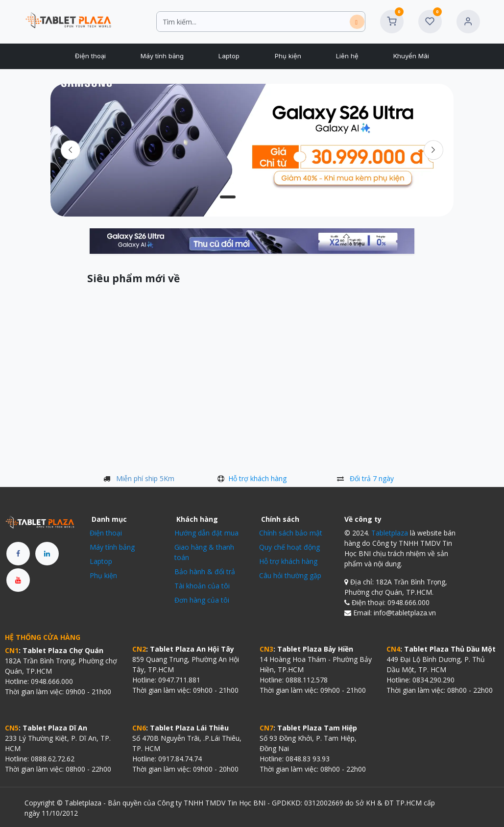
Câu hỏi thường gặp (290, 575)
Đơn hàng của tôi (202, 600)
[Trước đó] (71, 150)
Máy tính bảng (112, 547)
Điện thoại (106, 533)
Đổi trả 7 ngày (372, 478)
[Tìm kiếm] (357, 22)
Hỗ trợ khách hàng (257, 478)
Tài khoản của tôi (202, 586)
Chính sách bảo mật (291, 533)
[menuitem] (90, 56)
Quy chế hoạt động (289, 547)
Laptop (101, 561)
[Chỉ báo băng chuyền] (252, 197)
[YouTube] (18, 580)
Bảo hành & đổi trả (205, 572)
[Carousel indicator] (228, 197)
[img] (433, 150)
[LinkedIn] (47, 554)
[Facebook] (18, 554)
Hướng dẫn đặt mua (206, 533)
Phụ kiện (103, 575)
